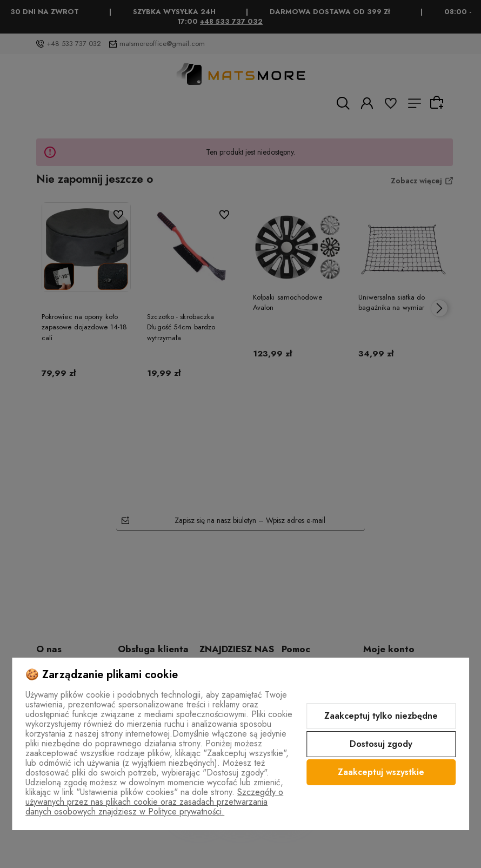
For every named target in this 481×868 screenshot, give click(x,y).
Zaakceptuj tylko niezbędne (381, 716)
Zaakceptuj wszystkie (381, 772)
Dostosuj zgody (381, 744)
